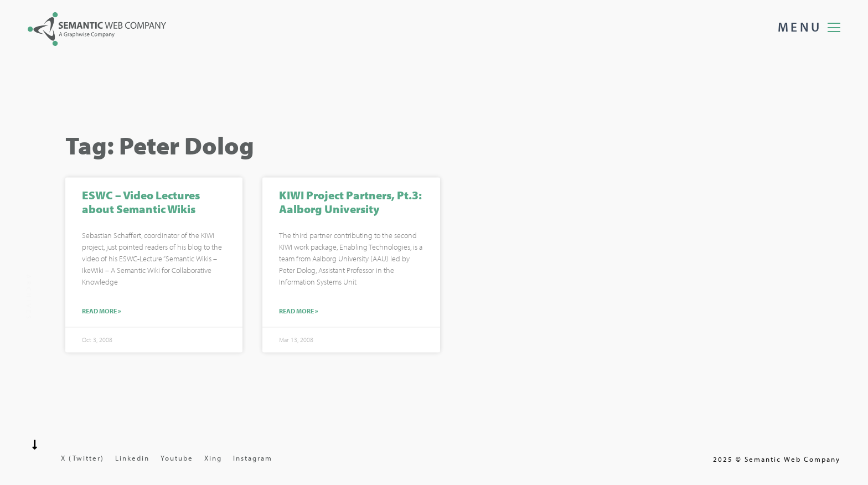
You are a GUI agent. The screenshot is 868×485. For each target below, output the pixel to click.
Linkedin (132, 458)
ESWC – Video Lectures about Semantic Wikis (141, 203)
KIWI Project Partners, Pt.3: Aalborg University (350, 203)
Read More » (102, 313)
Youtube (177, 458)
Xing (213, 458)
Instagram (253, 458)
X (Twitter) (82, 458)
